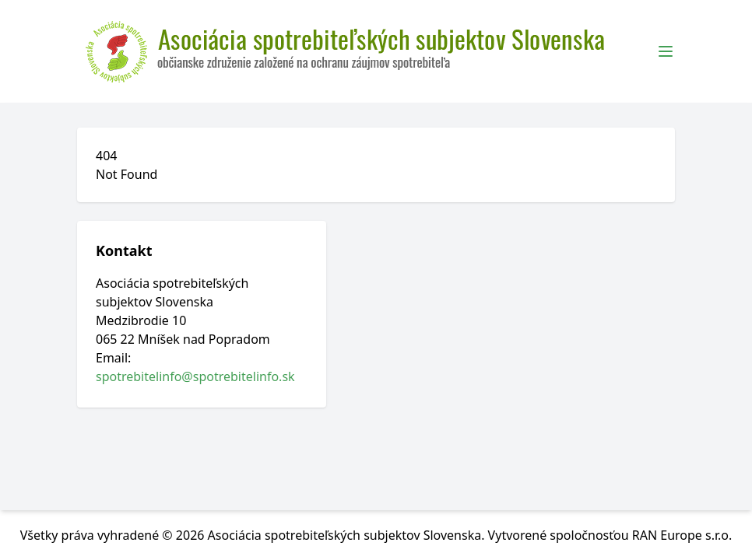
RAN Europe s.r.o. (682, 535)
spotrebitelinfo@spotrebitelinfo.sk (195, 376)
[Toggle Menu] (666, 51)
